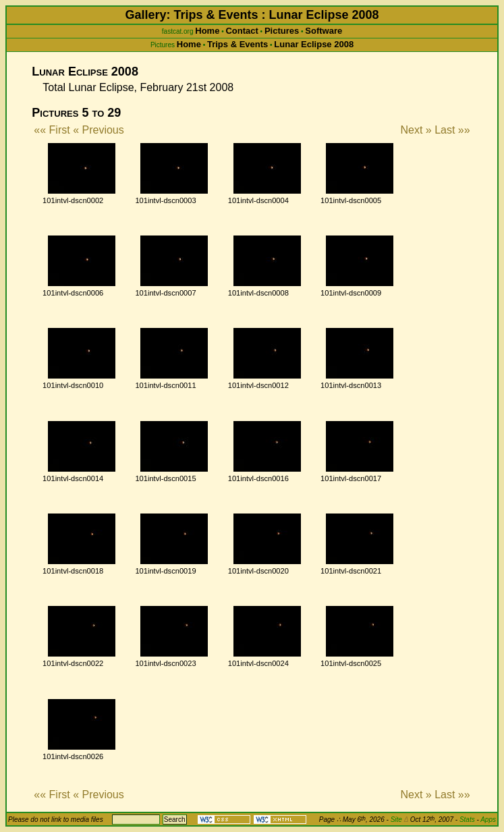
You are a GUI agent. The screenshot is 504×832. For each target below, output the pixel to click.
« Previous (99, 130)
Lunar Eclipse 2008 (314, 44)
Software (324, 31)
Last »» (452, 130)
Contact (242, 31)
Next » (416, 130)
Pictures (282, 31)
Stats (467, 820)
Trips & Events (237, 44)
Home (207, 31)
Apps (488, 820)
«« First (52, 130)
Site (399, 820)
